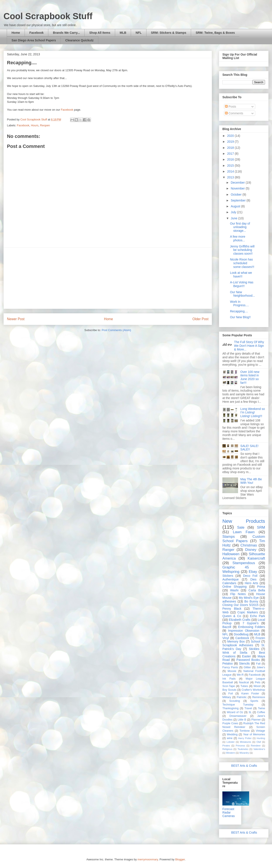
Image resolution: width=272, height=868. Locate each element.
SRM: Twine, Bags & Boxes (215, 33)
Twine (261, 708)
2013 (231, 177)
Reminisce (259, 697)
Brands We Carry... (66, 33)
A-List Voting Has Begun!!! (242, 284)
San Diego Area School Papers (34, 40)
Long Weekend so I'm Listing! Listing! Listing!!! (253, 413)
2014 (231, 171)
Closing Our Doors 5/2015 (240, 605)
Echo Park (258, 616)
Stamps (229, 537)
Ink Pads (229, 679)
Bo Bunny (251, 601)
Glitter (247, 667)
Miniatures (246, 742)
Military (227, 697)
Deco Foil (250, 576)
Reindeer (256, 746)
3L (250, 712)
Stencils (244, 663)
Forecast (228, 809)
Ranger (228, 550)
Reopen (45, 125)
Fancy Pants (230, 667)
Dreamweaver (238, 716)
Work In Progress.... (239, 304)
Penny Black (232, 609)
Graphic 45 (236, 567)
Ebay (253, 572)
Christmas (249, 545)
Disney (251, 550)
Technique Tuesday (238, 705)
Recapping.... (239, 311)
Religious (227, 749)
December (238, 183)
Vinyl (226, 638)
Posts (231, 107)
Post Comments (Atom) (116, 330)
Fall (258, 664)
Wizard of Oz (235, 712)
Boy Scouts (229, 690)
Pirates (226, 746)
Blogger (180, 859)
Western (231, 753)
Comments (234, 113)
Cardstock (242, 638)
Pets (258, 682)
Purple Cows (230, 723)
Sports (254, 701)
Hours (35, 125)
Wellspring (231, 572)
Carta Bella (257, 590)
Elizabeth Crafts (239, 620)
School (256, 641)
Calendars (229, 583)
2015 (231, 166)
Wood (257, 686)
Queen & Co (232, 616)
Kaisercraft (256, 558)
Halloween (231, 554)
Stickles (254, 649)
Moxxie (232, 671)
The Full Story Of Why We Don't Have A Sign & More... (249, 346)
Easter (247, 656)
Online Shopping (234, 587)
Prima (261, 587)
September (238, 200)
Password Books (248, 660)
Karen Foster (250, 694)
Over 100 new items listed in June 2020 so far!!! (250, 377)
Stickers (228, 576)
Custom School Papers (244, 539)
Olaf (259, 742)
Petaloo (228, 663)
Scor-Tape (229, 686)
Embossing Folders (252, 627)
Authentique (231, 579)
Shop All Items (100, 33)
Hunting (261, 738)
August (236, 206)
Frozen (260, 638)
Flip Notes (238, 594)
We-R (240, 675)
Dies (254, 579)
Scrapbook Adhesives (238, 645)
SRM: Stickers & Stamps (169, 33)
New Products (244, 521)
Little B (242, 720)
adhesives (229, 601)
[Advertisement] (108, 278)
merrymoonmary (148, 859)
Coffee (261, 712)
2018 (231, 148)
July (234, 212)
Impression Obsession (244, 631)
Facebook (36, 33)
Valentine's (259, 749)
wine (230, 738)
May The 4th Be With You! (251, 481)
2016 (231, 159)
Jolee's (261, 667)
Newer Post (16, 319)
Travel (248, 708)
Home (16, 33)
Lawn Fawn (244, 532)
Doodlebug (241, 634)
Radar (227, 812)
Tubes (244, 686)
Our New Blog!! (240, 317)
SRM (261, 527)
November (238, 188)
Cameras (229, 816)
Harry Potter (245, 738)
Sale (241, 527)
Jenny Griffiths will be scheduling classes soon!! (242, 250)
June (234, 218)
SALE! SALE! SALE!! (249, 448)
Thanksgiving (230, 708)
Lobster (231, 742)
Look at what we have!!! (241, 275)
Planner (256, 720)
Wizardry (244, 753)
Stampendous (244, 563)
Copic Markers (248, 612)
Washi (234, 590)
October (237, 195)
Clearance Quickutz (79, 40)
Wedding (232, 734)
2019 (231, 142)
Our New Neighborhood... (243, 294)
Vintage (261, 731)
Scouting (235, 701)
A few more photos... (238, 238)
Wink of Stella (235, 653)
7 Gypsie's (250, 623)
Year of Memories (254, 734)
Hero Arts (251, 583)
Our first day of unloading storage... (240, 227)
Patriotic (242, 697)
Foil (230, 694)
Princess (240, 746)
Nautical (244, 682)
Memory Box (236, 641)
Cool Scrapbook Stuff (48, 16)
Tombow (245, 731)
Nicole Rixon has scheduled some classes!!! (242, 263)
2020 (231, 136)
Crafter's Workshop (253, 690)
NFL (139, 33)
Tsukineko (243, 749)
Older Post (200, 319)
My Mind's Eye (249, 598)
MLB (123, 33)
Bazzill (227, 627)
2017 (231, 154)
